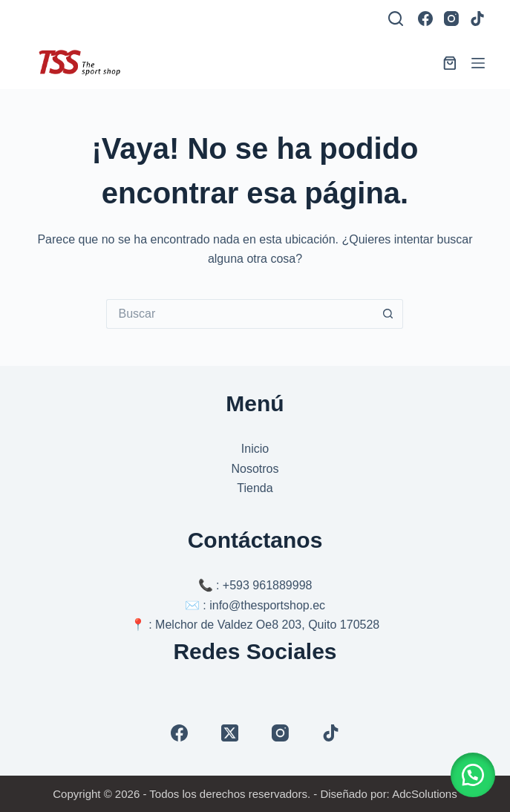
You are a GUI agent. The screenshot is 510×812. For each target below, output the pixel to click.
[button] (473, 775)
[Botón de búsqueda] (388, 314)
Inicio (255, 449)
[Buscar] (396, 19)
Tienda (255, 488)
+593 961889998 (268, 585)
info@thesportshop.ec (267, 605)
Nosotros (255, 469)
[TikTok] (477, 19)
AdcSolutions (425, 794)
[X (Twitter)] (230, 733)
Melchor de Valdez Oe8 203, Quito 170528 (267, 625)
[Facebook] (425, 19)
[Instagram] (451, 19)
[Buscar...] (240, 314)
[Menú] (478, 63)
